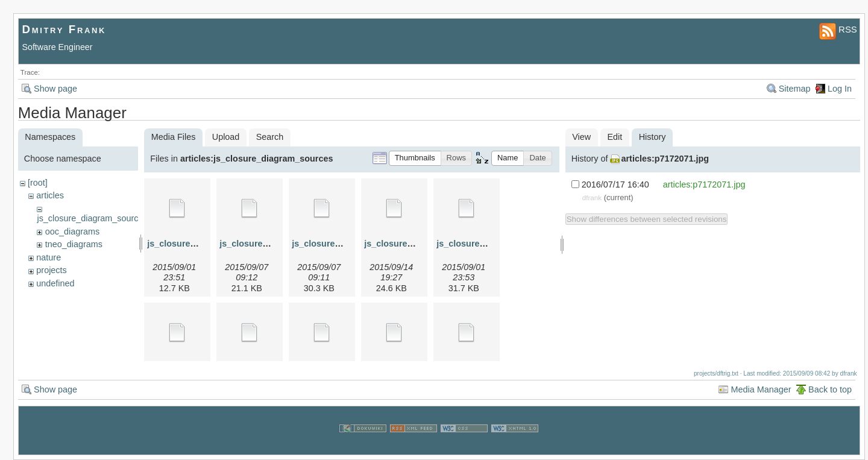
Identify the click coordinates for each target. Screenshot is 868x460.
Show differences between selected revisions (647, 219)
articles (50, 195)
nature (49, 257)
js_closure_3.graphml (336, 244)
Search (270, 137)
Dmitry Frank (64, 29)
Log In (840, 89)
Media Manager (761, 389)
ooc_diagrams (72, 232)
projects (51, 270)
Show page (55, 89)
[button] (415, 158)
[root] (38, 183)
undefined (55, 283)
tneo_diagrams (74, 244)
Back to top (830, 389)
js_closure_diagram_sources (92, 218)
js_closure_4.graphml (409, 244)
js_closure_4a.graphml (483, 244)
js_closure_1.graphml (192, 244)
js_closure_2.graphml (264, 244)
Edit (615, 137)
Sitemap (795, 89)
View (581, 137)
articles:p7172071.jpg (665, 159)
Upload (226, 137)
